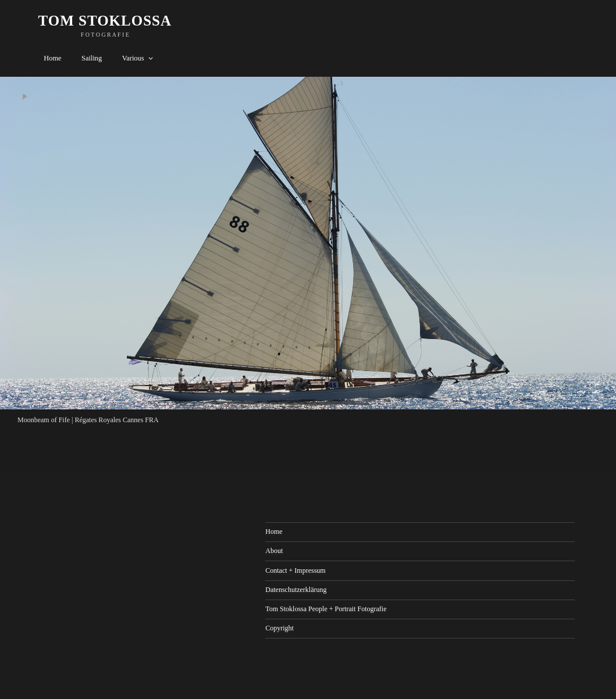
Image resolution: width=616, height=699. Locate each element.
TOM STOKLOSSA (105, 21)
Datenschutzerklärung (296, 590)
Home (52, 58)
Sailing (92, 58)
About (274, 551)
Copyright (279, 628)
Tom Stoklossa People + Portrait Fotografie (326, 609)
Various (138, 58)
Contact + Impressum (295, 570)
